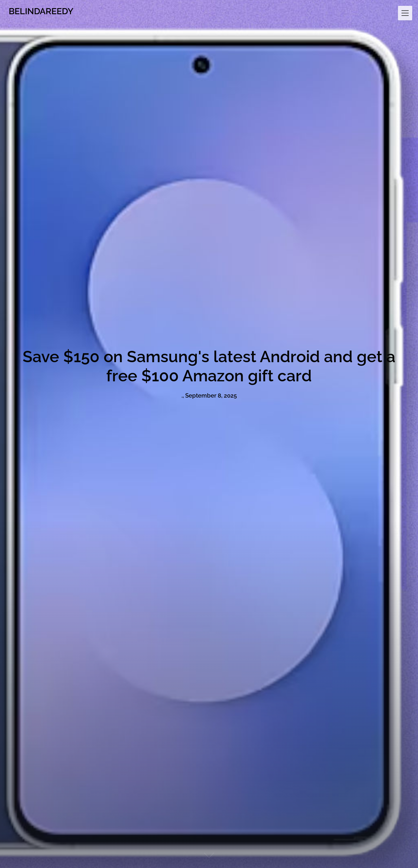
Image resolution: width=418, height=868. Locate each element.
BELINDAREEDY (41, 11)
